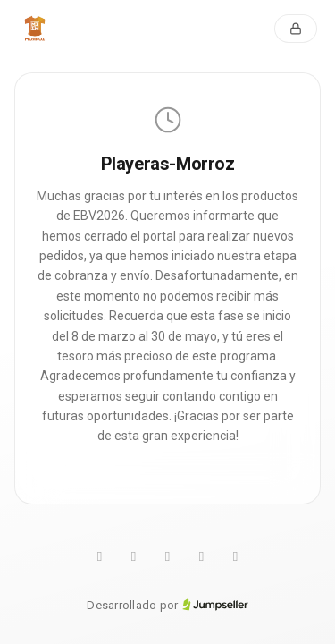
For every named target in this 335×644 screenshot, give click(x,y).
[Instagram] (202, 557)
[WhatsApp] (100, 557)
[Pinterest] (168, 557)
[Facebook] (236, 557)
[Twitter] (134, 557)
